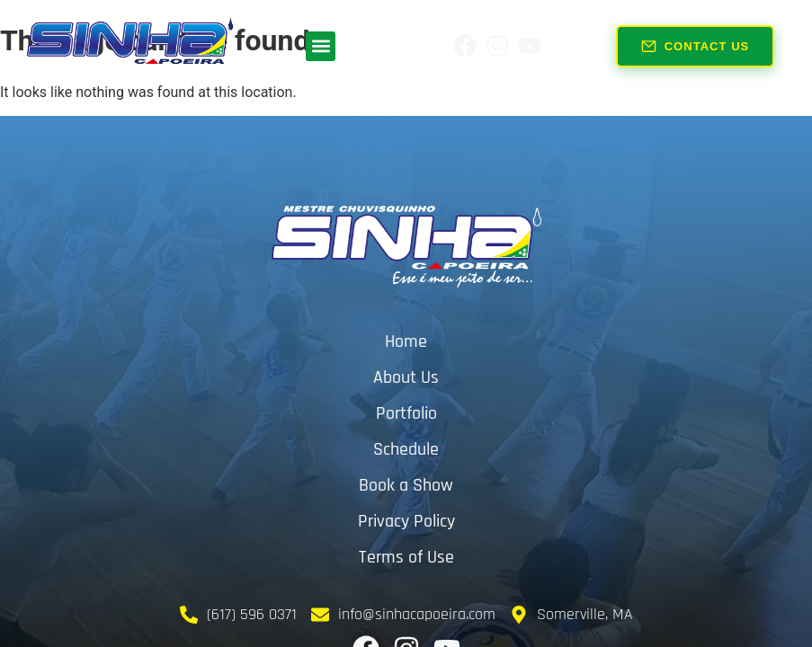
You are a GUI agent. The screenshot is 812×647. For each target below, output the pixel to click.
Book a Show (406, 485)
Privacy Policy (406, 521)
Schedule (406, 449)
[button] (321, 46)
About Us (406, 377)
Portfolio (406, 413)
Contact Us (696, 44)
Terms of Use (406, 557)
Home (406, 341)
